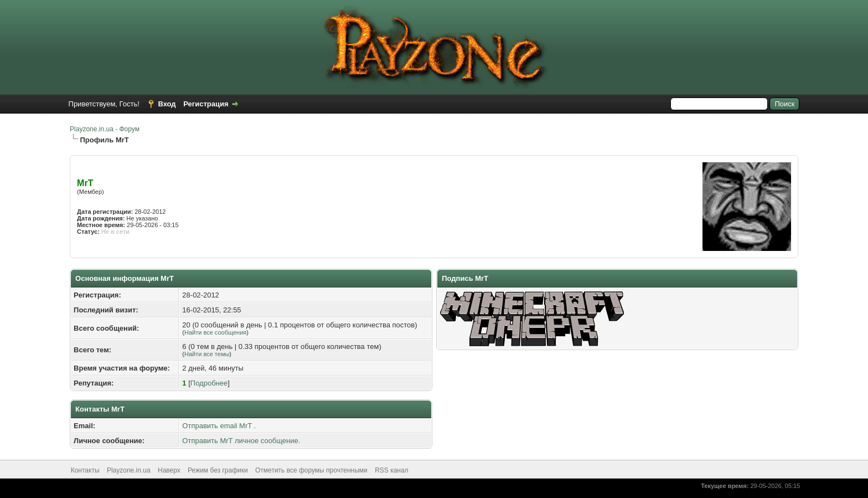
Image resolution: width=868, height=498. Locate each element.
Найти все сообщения (215, 332)
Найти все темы (207, 354)
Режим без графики (218, 470)
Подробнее (209, 383)
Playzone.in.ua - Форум (105, 129)
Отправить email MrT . (219, 426)
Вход (167, 104)
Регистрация (206, 104)
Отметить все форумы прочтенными (311, 470)
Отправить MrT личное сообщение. (241, 441)
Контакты (85, 470)
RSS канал (392, 470)
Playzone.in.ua (129, 470)
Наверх (169, 470)
